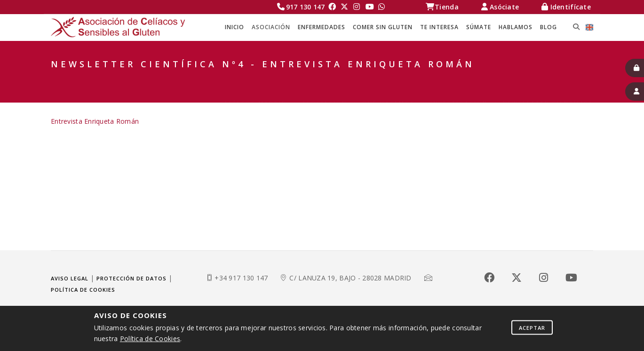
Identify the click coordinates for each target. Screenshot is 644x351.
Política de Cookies (150, 339)
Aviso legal (70, 278)
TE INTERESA (439, 27)
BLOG (549, 27)
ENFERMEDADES (322, 27)
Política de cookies (83, 290)
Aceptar (532, 327)
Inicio (235, 27)
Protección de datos (131, 278)
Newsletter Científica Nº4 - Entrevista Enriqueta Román (477, 92)
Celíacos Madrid (254, 80)
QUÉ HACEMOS (389, 80)
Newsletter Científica (548, 80)
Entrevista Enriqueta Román (95, 121)
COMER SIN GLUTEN (383, 27)
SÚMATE (479, 27)
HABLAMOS (516, 27)
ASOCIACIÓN (271, 27)
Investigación (459, 80)
